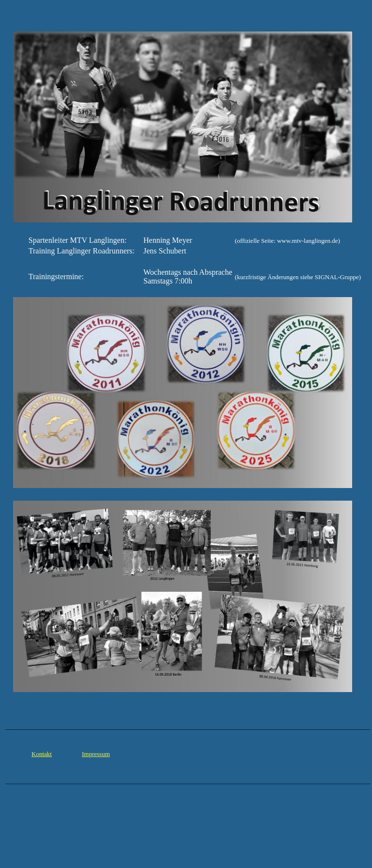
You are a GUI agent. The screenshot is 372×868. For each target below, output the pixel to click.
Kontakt (42, 754)
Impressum (96, 754)
